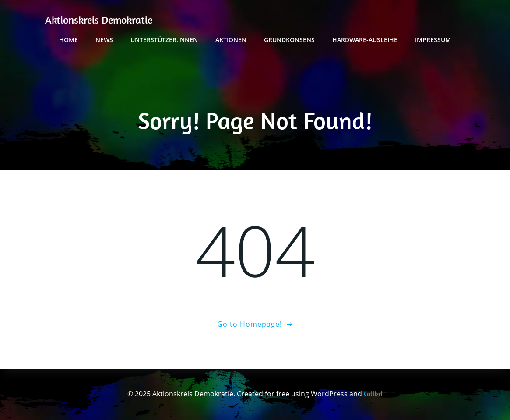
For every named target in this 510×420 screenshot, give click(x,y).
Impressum (433, 40)
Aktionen (231, 40)
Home (69, 40)
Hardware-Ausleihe (365, 40)
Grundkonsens (289, 40)
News (104, 40)
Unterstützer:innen (164, 40)
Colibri (373, 394)
